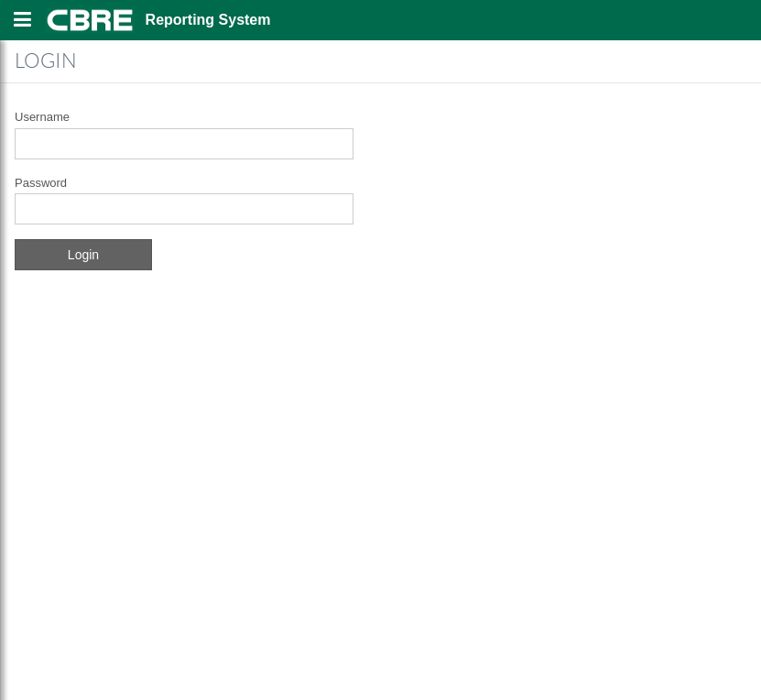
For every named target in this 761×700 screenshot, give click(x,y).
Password (41, 183)
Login (83, 255)
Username (42, 117)
